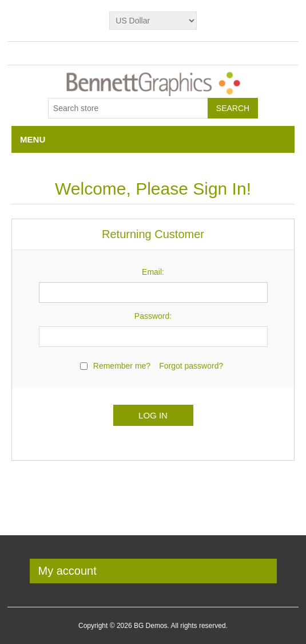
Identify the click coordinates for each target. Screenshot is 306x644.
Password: (153, 316)
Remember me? (122, 366)
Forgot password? (191, 366)
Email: (153, 272)
